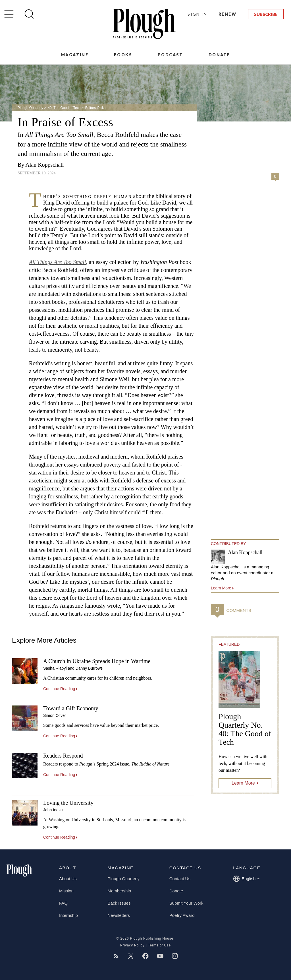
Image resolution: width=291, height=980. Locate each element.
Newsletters (119, 915)
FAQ (63, 903)
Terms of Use (159, 945)
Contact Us (180, 879)
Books (123, 55)
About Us (68, 879)
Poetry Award (182, 915)
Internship (68, 915)
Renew (227, 14)
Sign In (197, 14)
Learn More (243, 783)
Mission (66, 891)
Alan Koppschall (44, 165)
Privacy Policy (132, 945)
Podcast (170, 55)
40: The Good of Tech (64, 108)
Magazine (75, 55)
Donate (219, 55)
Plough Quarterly (30, 108)
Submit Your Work (186, 903)
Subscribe (266, 14)
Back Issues (119, 903)
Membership (119, 891)
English (246, 879)
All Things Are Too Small (57, 262)
